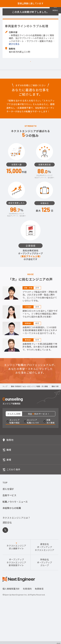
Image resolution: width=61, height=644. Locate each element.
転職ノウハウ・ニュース (15, 548)
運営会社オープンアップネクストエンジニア (45, 593)
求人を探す (8, 535)
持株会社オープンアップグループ (45, 609)
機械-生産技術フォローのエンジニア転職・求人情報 (29, 422)
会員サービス (9, 542)
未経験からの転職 (12, 554)
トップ (5, 422)
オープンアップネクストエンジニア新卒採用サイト (16, 609)
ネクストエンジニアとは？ (16, 564)
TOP (5, 529)
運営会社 (7, 569)
